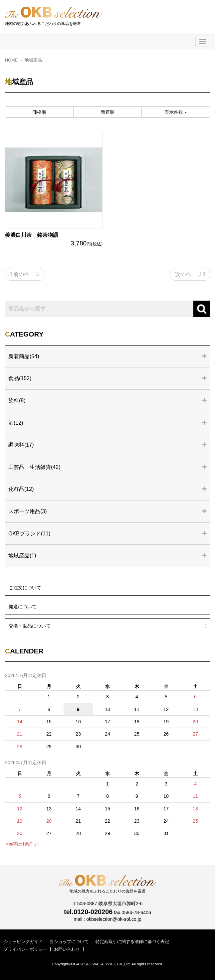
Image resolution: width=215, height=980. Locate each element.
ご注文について (107, 587)
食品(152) (20, 378)
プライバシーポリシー (25, 949)
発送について (107, 606)
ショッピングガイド (23, 942)
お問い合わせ (67, 949)
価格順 (39, 112)
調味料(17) (21, 445)
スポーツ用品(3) (28, 511)
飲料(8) (17, 401)
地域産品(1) (22, 556)
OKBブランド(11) (29, 534)
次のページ (190, 274)
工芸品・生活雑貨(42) (34, 467)
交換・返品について (107, 625)
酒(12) (16, 423)
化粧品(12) (21, 489)
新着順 (107, 112)
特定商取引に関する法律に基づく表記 (132, 942)
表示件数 (176, 112)
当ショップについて (69, 942)
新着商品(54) (24, 356)
